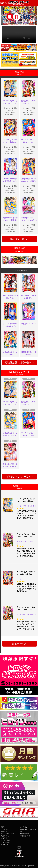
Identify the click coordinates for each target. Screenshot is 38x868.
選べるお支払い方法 (8, 834)
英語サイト (5, 845)
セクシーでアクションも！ (26, 506)
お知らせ (4, 838)
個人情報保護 (25, 834)
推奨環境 (4, 832)
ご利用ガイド (5, 829)
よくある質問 (5, 840)
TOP (3, 827)
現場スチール (5, 836)
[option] (19, 16)
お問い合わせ (5, 843)
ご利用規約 (24, 827)
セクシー (20, 579)
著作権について (25, 836)
